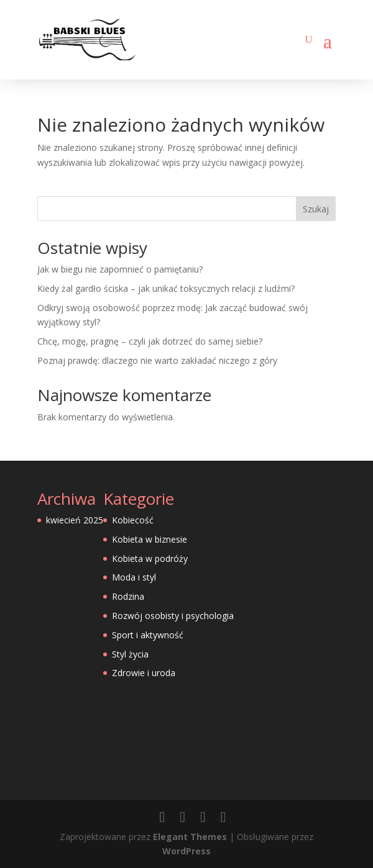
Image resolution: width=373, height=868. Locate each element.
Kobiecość (133, 520)
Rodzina (128, 596)
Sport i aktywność (148, 635)
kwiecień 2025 (75, 520)
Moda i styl (134, 577)
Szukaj (316, 209)
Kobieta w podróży (150, 558)
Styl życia (130, 654)
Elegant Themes (190, 837)
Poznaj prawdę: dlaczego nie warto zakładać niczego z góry (157, 360)
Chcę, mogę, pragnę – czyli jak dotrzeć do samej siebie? (150, 341)
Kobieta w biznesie (150, 539)
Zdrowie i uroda (144, 673)
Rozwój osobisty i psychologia (173, 616)
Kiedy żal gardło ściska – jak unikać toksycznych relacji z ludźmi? (166, 288)
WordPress (186, 851)
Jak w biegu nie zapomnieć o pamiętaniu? (120, 269)
